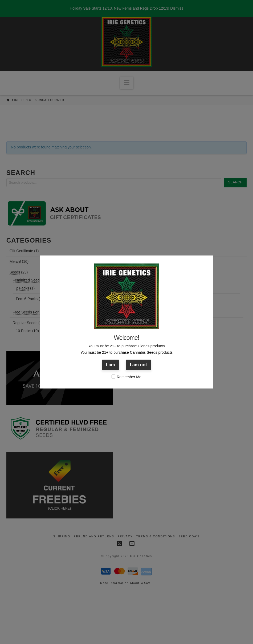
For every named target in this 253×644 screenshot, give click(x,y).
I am (111, 365)
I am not (138, 365)
